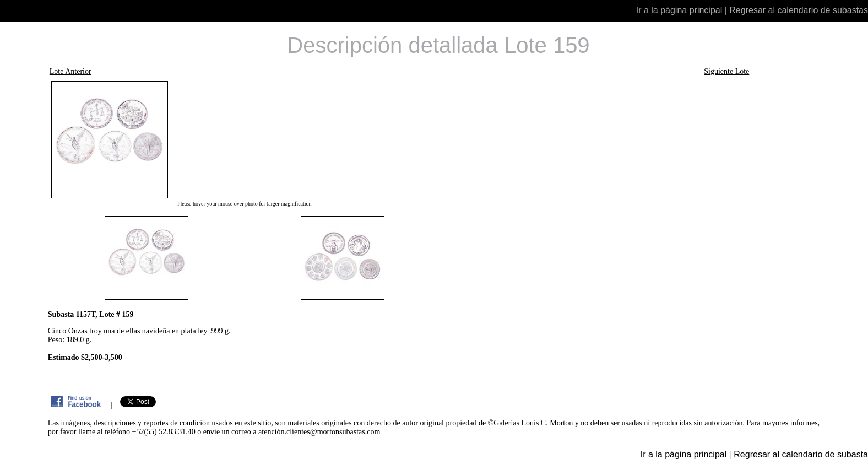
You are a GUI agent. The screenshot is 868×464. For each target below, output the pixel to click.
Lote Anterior (70, 71)
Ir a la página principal (679, 10)
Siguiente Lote (726, 71)
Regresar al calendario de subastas (799, 10)
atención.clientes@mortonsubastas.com (319, 432)
